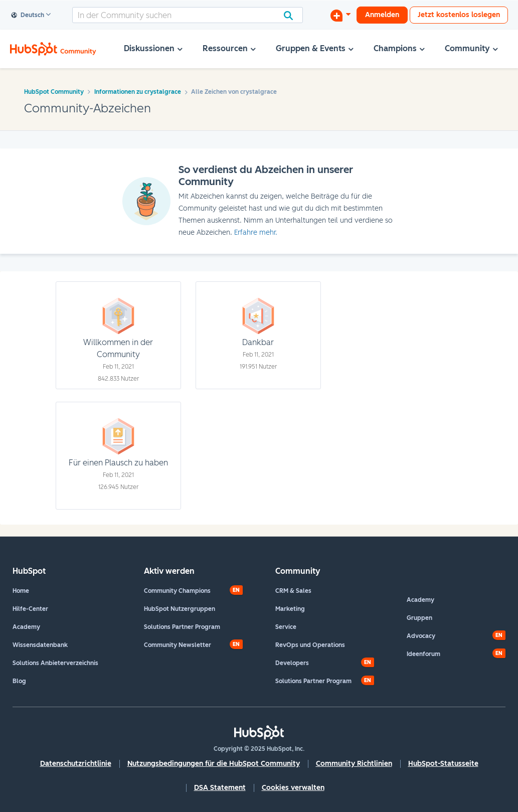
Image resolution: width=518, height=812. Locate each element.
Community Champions (177, 591)
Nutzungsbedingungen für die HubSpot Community (214, 764)
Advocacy (421, 636)
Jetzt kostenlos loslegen (459, 15)
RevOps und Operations (310, 645)
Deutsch (28, 16)
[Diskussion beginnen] (340, 15)
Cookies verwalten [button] (293, 788)
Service (286, 627)
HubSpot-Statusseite (443, 764)
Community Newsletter (178, 645)
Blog (19, 681)
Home (21, 591)
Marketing (290, 609)
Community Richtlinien (354, 764)
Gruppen (419, 618)
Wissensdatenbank (40, 645)
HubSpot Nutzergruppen (180, 609)
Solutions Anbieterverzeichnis (55, 663)
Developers (292, 663)
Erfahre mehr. (256, 232)
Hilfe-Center (30, 609)
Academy (26, 627)
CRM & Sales (293, 591)
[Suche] (188, 15)
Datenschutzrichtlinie (76, 764)
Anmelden (382, 15)
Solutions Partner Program (182, 627)
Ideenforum (423, 654)
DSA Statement (220, 788)
